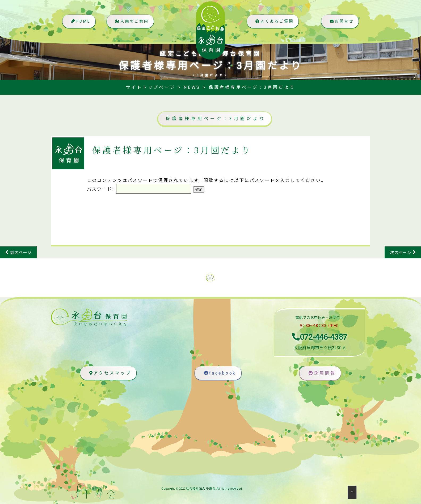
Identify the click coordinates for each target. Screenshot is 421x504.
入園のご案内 (132, 23)
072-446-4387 (320, 337)
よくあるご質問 (273, 23)
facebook (219, 373)
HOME (80, 23)
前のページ (21, 253)
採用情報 (321, 373)
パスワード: (139, 189)
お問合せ (341, 23)
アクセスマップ (109, 373)
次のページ (401, 253)
